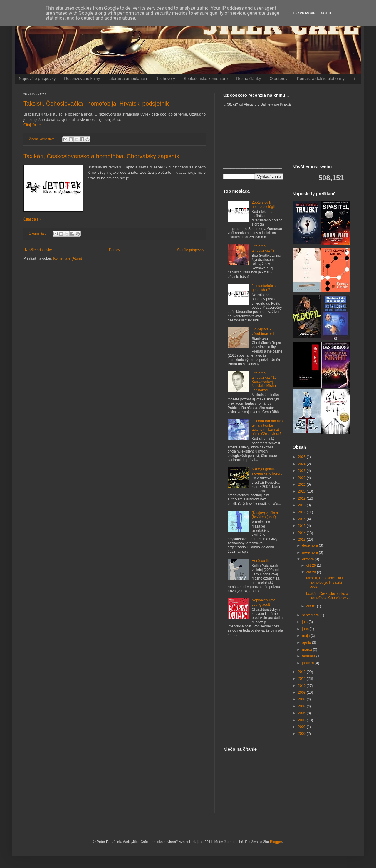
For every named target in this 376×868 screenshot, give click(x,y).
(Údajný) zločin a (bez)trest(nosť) (265, 515)
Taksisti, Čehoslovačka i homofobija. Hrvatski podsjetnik (96, 104)
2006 (302, 713)
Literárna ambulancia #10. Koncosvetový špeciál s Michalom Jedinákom (267, 382)
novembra (310, 552)
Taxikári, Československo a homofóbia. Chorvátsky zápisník (101, 156)
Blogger (276, 842)
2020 (302, 491)
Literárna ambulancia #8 (263, 248)
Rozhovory (165, 79)
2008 (302, 699)
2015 (302, 526)
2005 (302, 720)
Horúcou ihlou (263, 561)
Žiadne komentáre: (43, 139)
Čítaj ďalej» (32, 125)
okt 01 (312, 606)
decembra (310, 545)
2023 (302, 471)
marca (307, 650)
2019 (302, 498)
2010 (302, 686)
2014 (302, 533)
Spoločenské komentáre (206, 79)
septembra (311, 615)
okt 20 (312, 572)
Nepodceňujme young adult (264, 602)
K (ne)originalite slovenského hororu (267, 471)
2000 (302, 734)
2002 (302, 727)
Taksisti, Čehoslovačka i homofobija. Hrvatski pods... (324, 582)
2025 (302, 457)
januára (308, 663)
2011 (302, 679)
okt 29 (312, 565)
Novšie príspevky (38, 250)
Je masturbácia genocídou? (264, 288)
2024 (302, 464)
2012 (302, 672)
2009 (302, 692)
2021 (302, 485)
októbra (308, 559)
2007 (302, 706)
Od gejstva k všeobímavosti (263, 331)
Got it (326, 13)
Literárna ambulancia (128, 79)
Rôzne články (249, 79)
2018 (302, 505)
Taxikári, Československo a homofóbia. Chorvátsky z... (329, 596)
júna (306, 629)
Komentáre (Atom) (68, 258)
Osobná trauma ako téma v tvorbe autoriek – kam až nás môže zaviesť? (267, 427)
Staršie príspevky (191, 250)
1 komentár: (38, 233)
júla (305, 622)
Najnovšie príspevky (37, 79)
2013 (302, 540)
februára (309, 656)
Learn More (304, 13)
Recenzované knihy (82, 79)
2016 (302, 519)
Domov (115, 250)
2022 (302, 478)
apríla (307, 642)
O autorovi (279, 79)
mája (306, 636)
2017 (302, 512)
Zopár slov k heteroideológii (263, 205)
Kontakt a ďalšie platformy (321, 79)
